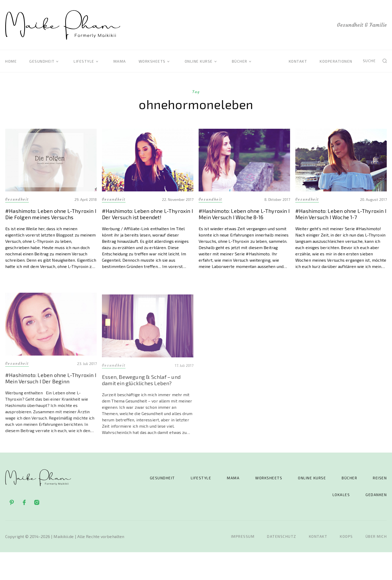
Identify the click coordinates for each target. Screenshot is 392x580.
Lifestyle (84, 61)
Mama (120, 61)
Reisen (380, 478)
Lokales (341, 495)
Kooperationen (336, 61)
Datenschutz (282, 536)
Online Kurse (199, 61)
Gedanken (376, 495)
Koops (346, 536)
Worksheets (152, 61)
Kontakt (298, 61)
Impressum (243, 536)
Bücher (240, 61)
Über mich (376, 536)
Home (11, 61)
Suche (369, 61)
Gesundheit (42, 61)
